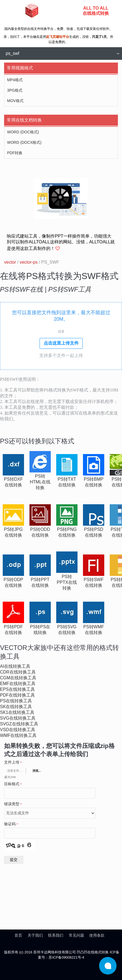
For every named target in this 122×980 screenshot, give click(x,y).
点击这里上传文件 (61, 343)
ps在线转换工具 (16, 701)
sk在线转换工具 (16, 707)
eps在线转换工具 (17, 689)
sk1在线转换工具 (17, 712)
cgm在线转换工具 (18, 678)
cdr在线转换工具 (18, 672)
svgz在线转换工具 (19, 724)
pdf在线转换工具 (17, 695)
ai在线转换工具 (15, 666)
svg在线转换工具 (18, 718)
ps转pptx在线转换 (67, 582)
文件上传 (13, 762)
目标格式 (13, 784)
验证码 (11, 824)
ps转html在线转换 (40, 482)
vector (10, 262)
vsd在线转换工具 (18, 730)
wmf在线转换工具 (18, 735)
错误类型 (13, 804)
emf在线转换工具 (18, 684)
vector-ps (29, 262)
